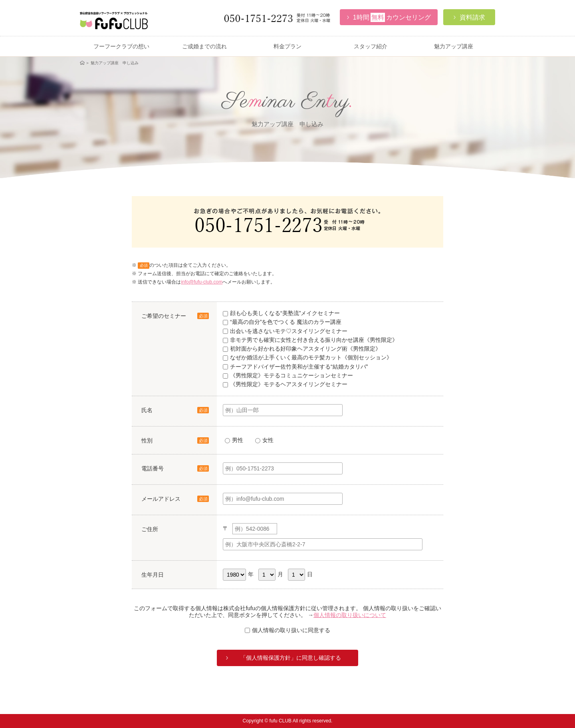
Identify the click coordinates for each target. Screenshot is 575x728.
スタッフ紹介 (371, 46)
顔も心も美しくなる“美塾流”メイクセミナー (281, 313)
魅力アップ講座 (454, 46)
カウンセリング (389, 17)
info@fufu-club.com (202, 282)
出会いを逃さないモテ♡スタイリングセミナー (285, 331)
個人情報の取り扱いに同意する (287, 630)
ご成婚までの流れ (204, 46)
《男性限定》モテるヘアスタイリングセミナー (285, 384)
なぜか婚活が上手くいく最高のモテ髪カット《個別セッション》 (307, 357)
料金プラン (287, 46)
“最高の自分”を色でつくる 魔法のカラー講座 (282, 322)
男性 (234, 440)
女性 (264, 440)
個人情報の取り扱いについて (350, 615)
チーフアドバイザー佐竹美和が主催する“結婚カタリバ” (295, 367)
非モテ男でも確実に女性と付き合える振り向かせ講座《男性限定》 (310, 340)
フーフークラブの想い (121, 46)
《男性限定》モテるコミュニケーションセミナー (288, 375)
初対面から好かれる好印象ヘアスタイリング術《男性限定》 (302, 349)
